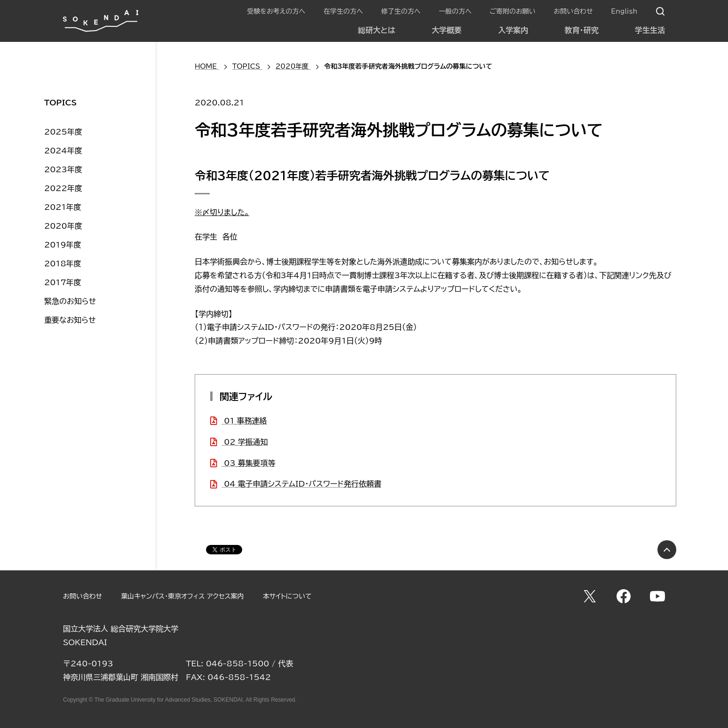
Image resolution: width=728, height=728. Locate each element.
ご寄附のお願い (512, 11)
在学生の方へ (343, 11)
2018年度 (63, 264)
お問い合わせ (573, 11)
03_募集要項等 (249, 463)
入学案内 (513, 30)
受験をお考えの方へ (276, 11)
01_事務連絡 (244, 421)
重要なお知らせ (70, 320)
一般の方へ (455, 11)
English (624, 11)
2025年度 (63, 132)
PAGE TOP (667, 550)
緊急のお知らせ (70, 301)
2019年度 (63, 245)
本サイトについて (287, 596)
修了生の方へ (401, 11)
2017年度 (63, 282)
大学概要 (447, 30)
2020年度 (63, 226)
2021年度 (63, 207)
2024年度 (63, 151)
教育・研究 (582, 30)
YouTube (657, 596)
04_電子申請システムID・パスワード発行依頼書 (301, 484)
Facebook (624, 596)
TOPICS (60, 103)
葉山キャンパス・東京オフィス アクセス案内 (182, 596)
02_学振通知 (245, 442)
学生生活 (650, 30)
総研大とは (376, 30)
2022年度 (63, 188)
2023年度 (63, 169)
